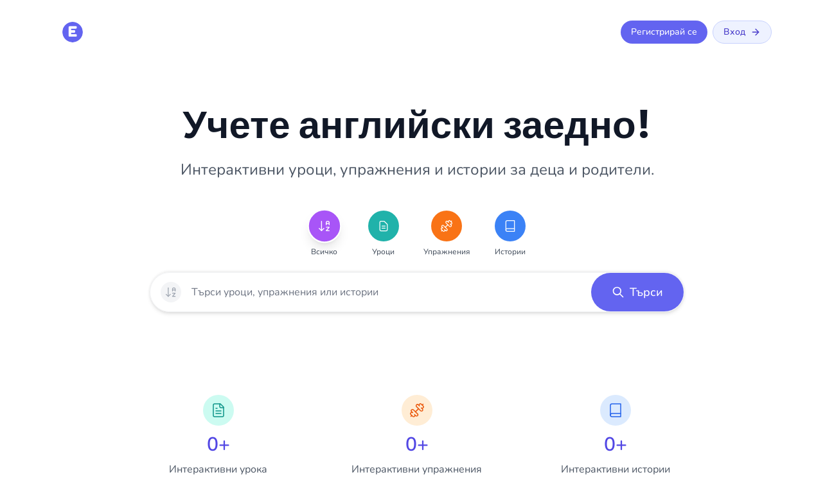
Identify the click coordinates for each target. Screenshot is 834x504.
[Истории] (510, 226)
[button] (637, 292)
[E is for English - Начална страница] (73, 32)
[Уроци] (384, 226)
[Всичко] (324, 226)
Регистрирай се (664, 32)
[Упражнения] (447, 226)
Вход (742, 32)
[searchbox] (386, 292)
